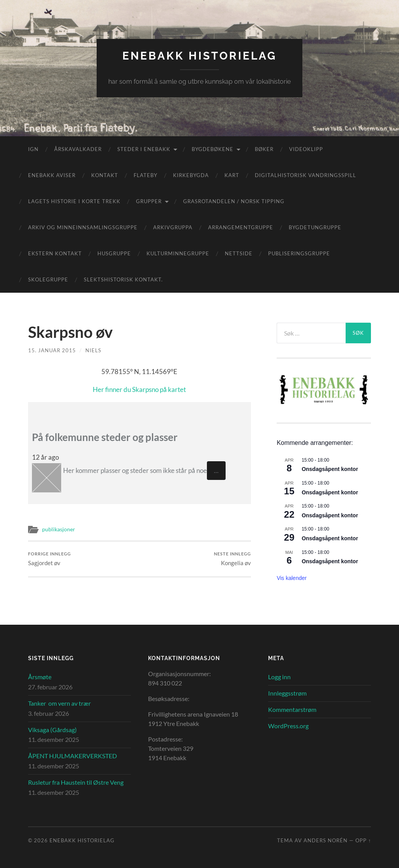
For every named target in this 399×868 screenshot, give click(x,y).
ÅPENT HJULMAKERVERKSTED (72, 756)
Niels (93, 350)
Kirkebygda (191, 175)
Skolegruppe (48, 279)
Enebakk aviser (52, 175)
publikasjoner (59, 529)
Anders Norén (326, 840)
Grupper (149, 201)
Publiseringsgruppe (299, 253)
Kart (232, 175)
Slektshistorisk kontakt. (123, 279)
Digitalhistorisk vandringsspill (305, 175)
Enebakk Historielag (199, 56)
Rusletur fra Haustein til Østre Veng (76, 782)
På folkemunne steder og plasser (105, 437)
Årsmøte (40, 677)
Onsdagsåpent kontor (330, 469)
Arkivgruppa (173, 227)
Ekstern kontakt (55, 253)
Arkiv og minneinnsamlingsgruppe (83, 227)
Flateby (146, 175)
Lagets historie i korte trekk (74, 201)
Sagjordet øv (49, 559)
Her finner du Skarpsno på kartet (139, 389)
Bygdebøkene (213, 149)
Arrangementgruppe (241, 227)
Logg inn (279, 677)
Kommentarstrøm (292, 709)
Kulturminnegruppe (178, 253)
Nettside (239, 253)
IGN (33, 149)
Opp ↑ (363, 840)
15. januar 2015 (52, 350)
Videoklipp (306, 149)
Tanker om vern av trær (59, 703)
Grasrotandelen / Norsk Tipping (234, 201)
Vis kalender (292, 578)
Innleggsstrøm (287, 693)
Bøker (264, 149)
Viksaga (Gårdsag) (52, 730)
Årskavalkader (78, 149)
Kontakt (105, 175)
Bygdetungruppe (315, 227)
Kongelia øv (232, 559)
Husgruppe (114, 253)
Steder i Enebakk (144, 149)
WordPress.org (288, 726)
